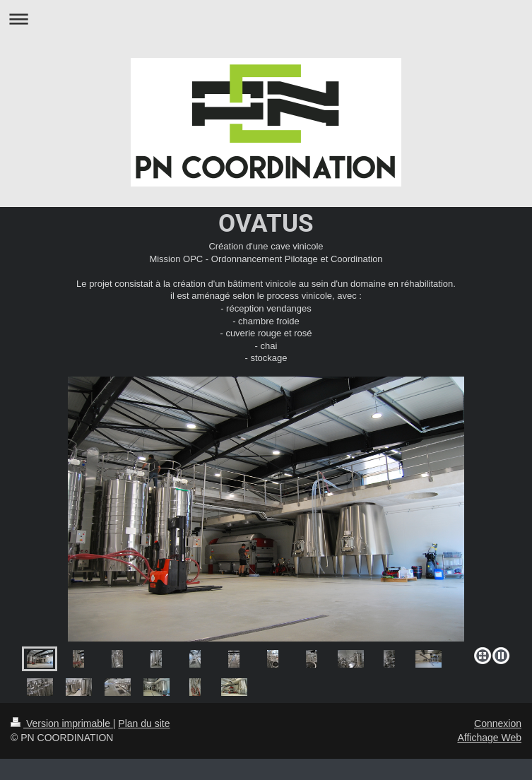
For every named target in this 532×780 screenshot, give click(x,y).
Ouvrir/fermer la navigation (266, 19)
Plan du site (144, 723)
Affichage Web (489, 738)
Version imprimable (62, 723)
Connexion (498, 723)
